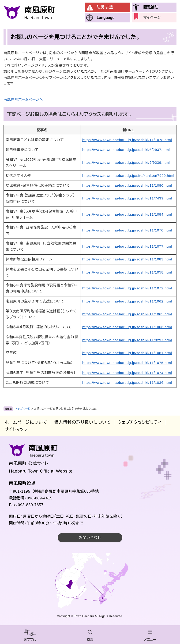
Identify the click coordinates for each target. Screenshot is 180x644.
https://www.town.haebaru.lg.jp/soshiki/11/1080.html (127, 185)
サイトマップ (16, 429)
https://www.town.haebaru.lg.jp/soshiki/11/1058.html (127, 272)
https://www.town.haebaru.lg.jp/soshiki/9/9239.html (126, 162)
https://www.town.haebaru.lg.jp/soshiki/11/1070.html (127, 230)
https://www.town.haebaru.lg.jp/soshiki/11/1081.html (127, 353)
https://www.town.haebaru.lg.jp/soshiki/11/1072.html (127, 288)
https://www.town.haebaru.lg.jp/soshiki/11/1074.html (127, 373)
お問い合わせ (90, 538)
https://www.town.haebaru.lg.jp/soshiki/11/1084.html (127, 214)
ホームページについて (26, 422)
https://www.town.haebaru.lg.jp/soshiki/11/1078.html (127, 140)
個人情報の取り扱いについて (82, 422)
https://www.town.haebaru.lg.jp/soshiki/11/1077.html (127, 246)
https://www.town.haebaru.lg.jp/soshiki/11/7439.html (127, 198)
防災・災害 (105, 7)
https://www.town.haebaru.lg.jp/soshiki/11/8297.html (127, 340)
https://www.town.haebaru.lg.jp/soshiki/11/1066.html (127, 327)
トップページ (23, 409)
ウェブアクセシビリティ (140, 422)
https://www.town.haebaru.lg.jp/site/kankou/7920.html (128, 176)
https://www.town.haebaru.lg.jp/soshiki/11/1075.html (127, 363)
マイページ (152, 18)
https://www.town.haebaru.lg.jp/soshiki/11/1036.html (127, 382)
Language (106, 18)
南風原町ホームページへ (23, 99)
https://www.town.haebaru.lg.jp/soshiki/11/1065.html (127, 314)
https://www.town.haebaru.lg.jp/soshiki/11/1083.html (127, 259)
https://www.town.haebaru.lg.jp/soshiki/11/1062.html (127, 301)
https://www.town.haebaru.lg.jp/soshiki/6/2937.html (126, 150)
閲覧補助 (151, 7)
